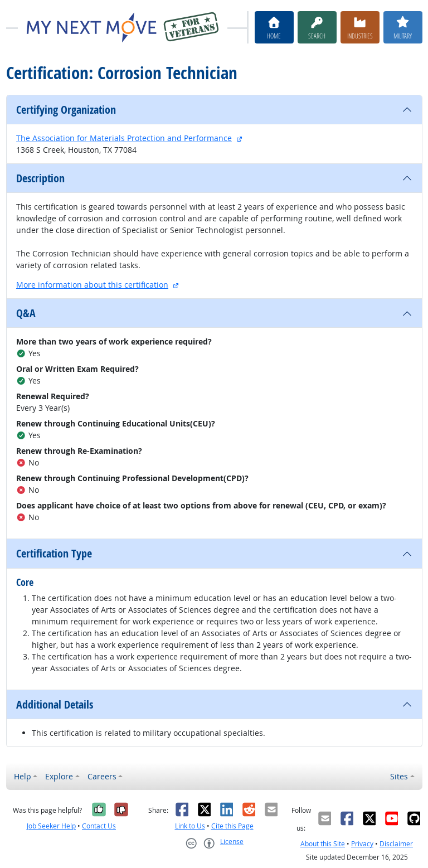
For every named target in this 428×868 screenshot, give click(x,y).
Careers (102, 776)
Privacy (362, 844)
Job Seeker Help (51, 826)
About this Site (323, 844)
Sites (399, 776)
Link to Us (190, 826)
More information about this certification (92, 285)
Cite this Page (232, 826)
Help (23, 776)
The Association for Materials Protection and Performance (124, 138)
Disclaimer (396, 844)
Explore (59, 776)
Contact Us (99, 826)
